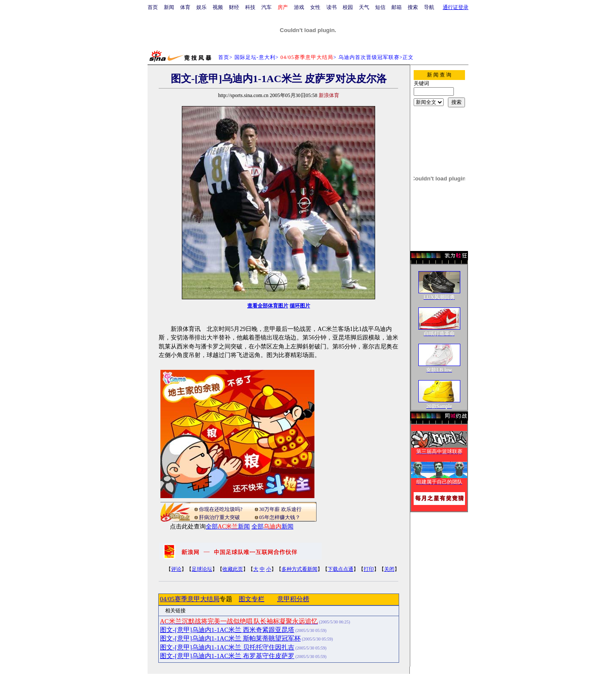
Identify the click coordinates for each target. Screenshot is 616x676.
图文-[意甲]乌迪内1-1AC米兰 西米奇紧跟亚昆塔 (227, 630)
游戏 (299, 7)
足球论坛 (202, 569)
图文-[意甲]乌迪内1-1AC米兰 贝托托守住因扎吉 (227, 647)
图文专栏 (252, 599)
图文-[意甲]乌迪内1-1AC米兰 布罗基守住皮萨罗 (227, 656)
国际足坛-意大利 (255, 57)
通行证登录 (456, 7)
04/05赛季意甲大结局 (190, 599)
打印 (369, 569)
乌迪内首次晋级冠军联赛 (369, 57)
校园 (348, 7)
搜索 (413, 7)
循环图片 (300, 306)
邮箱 (397, 7)
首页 (153, 7)
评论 (176, 569)
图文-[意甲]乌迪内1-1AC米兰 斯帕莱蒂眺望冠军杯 (230, 638)
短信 (380, 7)
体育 (185, 7)
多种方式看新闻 (299, 569)
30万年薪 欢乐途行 (280, 509)
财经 (234, 7)
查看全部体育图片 (268, 306)
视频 (218, 7)
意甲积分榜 (293, 599)
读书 (332, 7)
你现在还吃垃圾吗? (221, 509)
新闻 (169, 7)
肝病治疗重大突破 (219, 517)
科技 (250, 7)
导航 (429, 7)
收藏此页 (233, 569)
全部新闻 (228, 527)
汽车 (267, 7)
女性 (315, 7)
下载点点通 (341, 569)
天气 (364, 7)
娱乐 (201, 7)
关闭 (389, 569)
